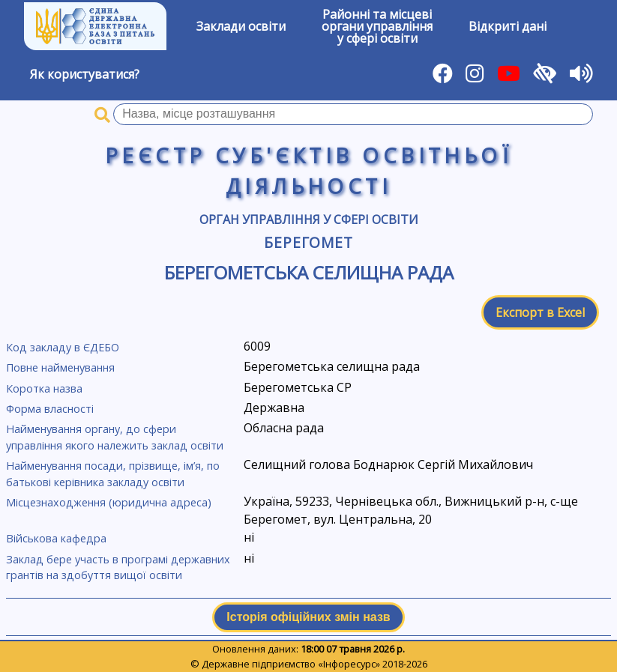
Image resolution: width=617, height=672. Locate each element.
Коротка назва (44, 388)
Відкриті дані (508, 26)
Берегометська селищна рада (309, 272)
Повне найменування (60, 367)
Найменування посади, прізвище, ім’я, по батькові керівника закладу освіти (113, 474)
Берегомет (309, 242)
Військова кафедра (56, 538)
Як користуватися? (85, 74)
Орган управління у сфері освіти (309, 220)
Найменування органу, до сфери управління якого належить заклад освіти (115, 437)
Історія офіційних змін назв (308, 617)
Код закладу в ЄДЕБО (63, 347)
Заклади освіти (241, 26)
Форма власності (50, 409)
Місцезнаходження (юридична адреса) (109, 502)
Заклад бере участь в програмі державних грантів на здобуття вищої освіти (118, 567)
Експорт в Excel (540, 312)
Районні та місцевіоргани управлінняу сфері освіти (377, 26)
